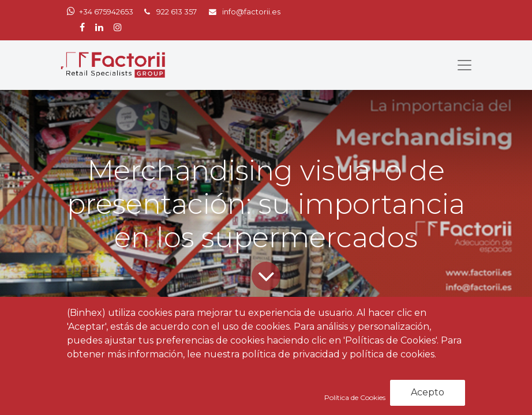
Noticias (146, 352)
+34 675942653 (106, 12)
